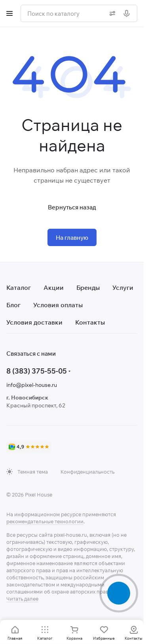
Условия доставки (34, 322)
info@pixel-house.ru (32, 385)
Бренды (88, 287)
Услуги (123, 287)
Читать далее (22, 599)
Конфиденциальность (87, 472)
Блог (13, 305)
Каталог (19, 287)
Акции (54, 287)
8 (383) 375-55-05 (37, 371)
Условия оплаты (58, 305)
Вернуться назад (72, 207)
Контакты (90, 322)
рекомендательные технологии (45, 521)
